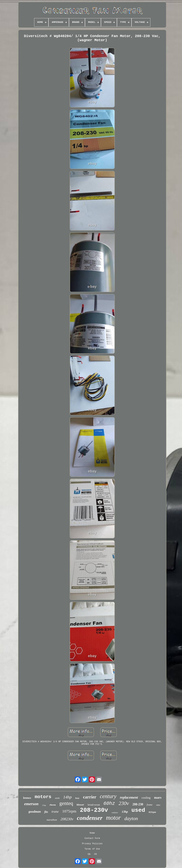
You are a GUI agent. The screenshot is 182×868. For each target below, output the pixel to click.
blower (80, 805)
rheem (53, 805)
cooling (146, 798)
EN (89, 854)
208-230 (138, 804)
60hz (109, 804)
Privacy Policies (92, 844)
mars (158, 797)
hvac (77, 798)
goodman (35, 812)
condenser (90, 818)
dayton (131, 818)
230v (124, 803)
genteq (66, 803)
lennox (27, 798)
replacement (129, 797)
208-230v (94, 810)
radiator (115, 812)
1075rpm (69, 811)
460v (158, 805)
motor (113, 818)
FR (95, 854)
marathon (52, 820)
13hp (125, 812)
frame (150, 805)
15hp (44, 805)
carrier (90, 797)
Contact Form (92, 838)
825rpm (152, 812)
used (138, 810)
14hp (68, 797)
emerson (31, 804)
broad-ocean (94, 805)
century (108, 796)
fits (46, 812)
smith (57, 798)
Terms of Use (92, 849)
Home (92, 833)
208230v (67, 819)
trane (55, 811)
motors (43, 797)
